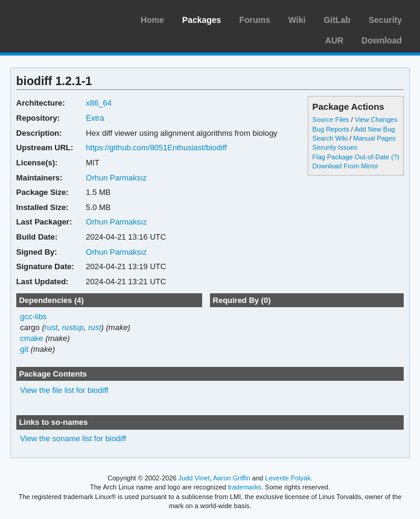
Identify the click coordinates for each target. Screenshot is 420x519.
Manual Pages (374, 138)
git (24, 349)
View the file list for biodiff (64, 390)
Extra (95, 118)
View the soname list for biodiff (73, 438)
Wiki (297, 20)
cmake (31, 338)
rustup (73, 327)
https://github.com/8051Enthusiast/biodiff (156, 148)
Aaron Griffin (232, 478)
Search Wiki (330, 138)
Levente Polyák (288, 478)
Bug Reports (331, 129)
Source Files (331, 119)
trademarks (245, 487)
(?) (395, 157)
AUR (334, 40)
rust (51, 327)
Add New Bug (374, 129)
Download (382, 40)
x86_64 (99, 103)
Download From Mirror (345, 166)
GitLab (337, 20)
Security (385, 20)
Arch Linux (66, 18)
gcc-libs (33, 317)
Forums (254, 20)
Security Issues (335, 147)
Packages (202, 20)
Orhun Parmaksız (116, 178)
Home (152, 20)
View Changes (376, 119)
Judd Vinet (194, 478)
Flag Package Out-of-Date (351, 157)
